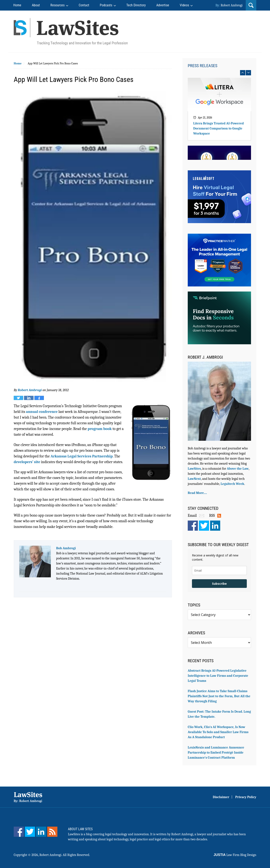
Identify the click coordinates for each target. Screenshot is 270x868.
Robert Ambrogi (232, 5)
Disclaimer (221, 797)
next (248, 73)
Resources (57, 5)
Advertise (163, 5)
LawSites (194, 469)
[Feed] (52, 832)
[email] (219, 570)
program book (100, 429)
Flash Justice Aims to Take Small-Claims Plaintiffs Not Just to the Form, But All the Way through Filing (219, 696)
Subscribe (219, 584)
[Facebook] (19, 832)
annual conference (42, 412)
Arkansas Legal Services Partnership (82, 456)
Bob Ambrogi (66, 548)
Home (17, 5)
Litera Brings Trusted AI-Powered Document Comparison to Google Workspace (219, 131)
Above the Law (238, 469)
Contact (84, 5)
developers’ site (27, 462)
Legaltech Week (232, 484)
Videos (184, 5)
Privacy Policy (246, 797)
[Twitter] (30, 832)
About (36, 5)
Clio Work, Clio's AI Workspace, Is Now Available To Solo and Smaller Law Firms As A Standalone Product (218, 732)
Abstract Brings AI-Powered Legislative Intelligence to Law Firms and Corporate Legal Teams (218, 676)
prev (243, 73)
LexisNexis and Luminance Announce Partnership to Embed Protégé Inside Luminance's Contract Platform (216, 753)
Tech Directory (136, 5)
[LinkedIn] (41, 832)
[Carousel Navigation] (219, 73)
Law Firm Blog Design (235, 855)
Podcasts (106, 5)
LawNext (194, 479)
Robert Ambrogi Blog (71, 32)
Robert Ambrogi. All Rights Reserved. (65, 855)
